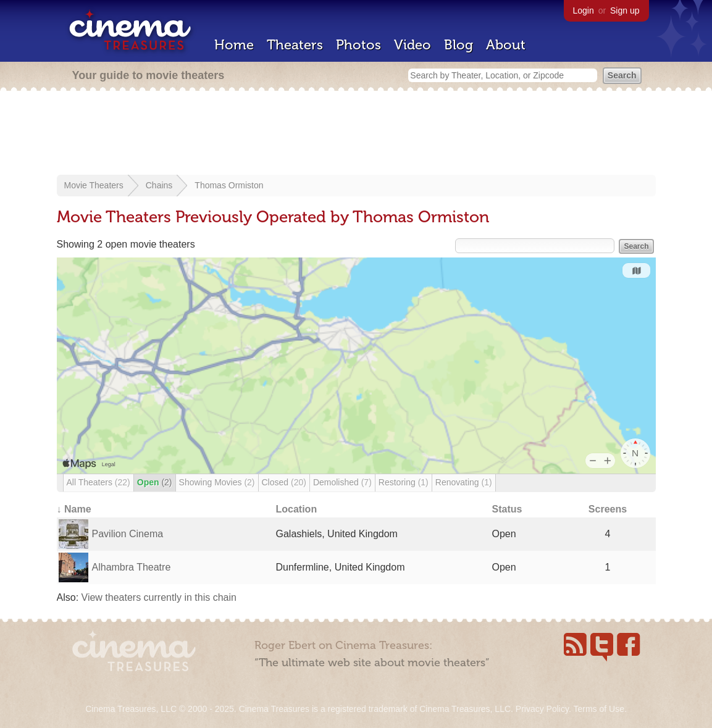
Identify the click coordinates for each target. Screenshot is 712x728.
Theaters (295, 45)
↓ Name (74, 509)
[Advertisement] (356, 134)
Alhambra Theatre (132, 567)
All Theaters (98, 482)
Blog (459, 45)
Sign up (625, 10)
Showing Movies (217, 482)
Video (413, 45)
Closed (284, 482)
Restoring (404, 482)
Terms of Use (598, 709)
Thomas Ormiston (229, 185)
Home (234, 45)
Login (584, 10)
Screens (608, 509)
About (506, 45)
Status (507, 509)
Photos (358, 45)
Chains (159, 185)
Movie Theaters (94, 185)
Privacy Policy (542, 709)
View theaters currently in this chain (159, 597)
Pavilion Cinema (128, 534)
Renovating (464, 482)
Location (297, 509)
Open (155, 482)
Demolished (342, 482)
